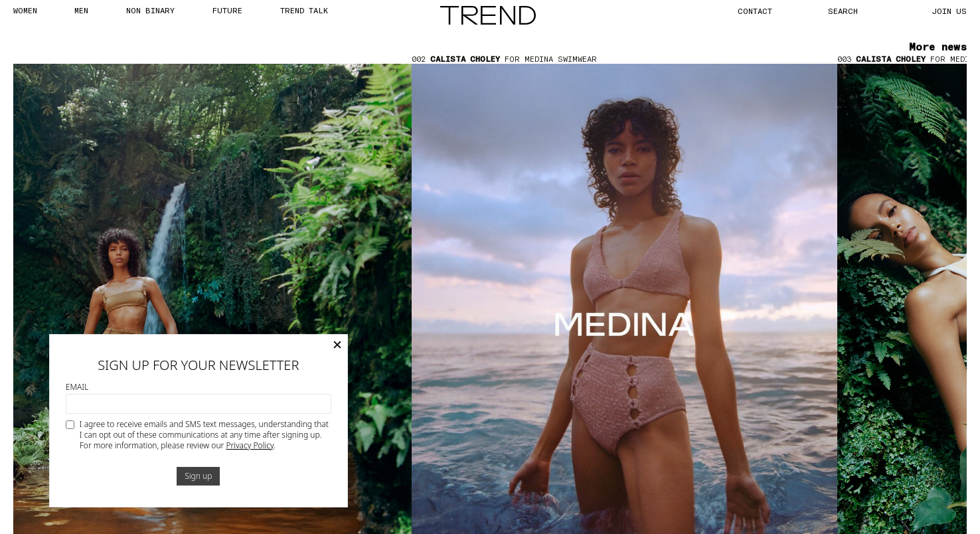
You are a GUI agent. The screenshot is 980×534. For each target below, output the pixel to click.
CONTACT (755, 11)
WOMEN (25, 10)
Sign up (198, 476)
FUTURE (227, 10)
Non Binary (150, 10)
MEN (81, 10)
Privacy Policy (250, 445)
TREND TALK (304, 10)
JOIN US (949, 11)
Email (77, 387)
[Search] (858, 11)
